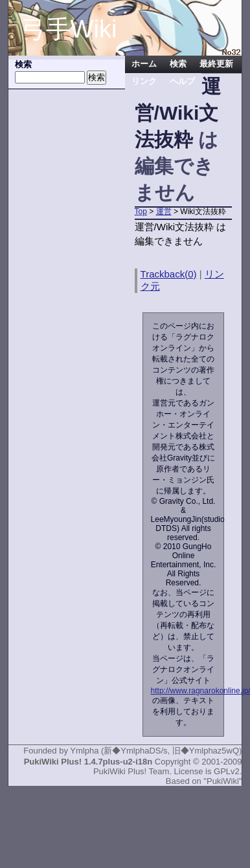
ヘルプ (182, 81)
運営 (164, 212)
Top (141, 212)
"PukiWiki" (222, 781)
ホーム (144, 64)
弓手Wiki (69, 29)
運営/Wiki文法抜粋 (178, 113)
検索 (178, 64)
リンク (144, 81)
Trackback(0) (169, 274)
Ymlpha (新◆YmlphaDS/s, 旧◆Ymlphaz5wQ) (156, 751)
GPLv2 (227, 771)
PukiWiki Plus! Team (131, 771)
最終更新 (216, 64)
